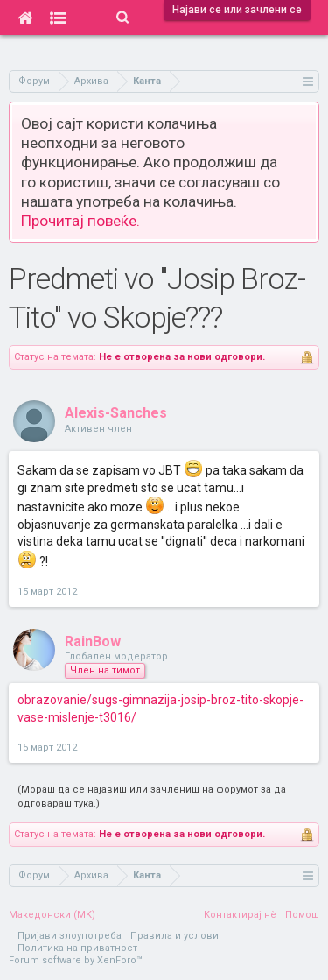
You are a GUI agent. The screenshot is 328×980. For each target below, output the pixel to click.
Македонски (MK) (52, 915)
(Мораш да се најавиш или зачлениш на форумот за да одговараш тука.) (152, 797)
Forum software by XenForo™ (76, 960)
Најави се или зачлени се (237, 10)
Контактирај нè (240, 915)
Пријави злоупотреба (70, 936)
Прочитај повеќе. (80, 221)
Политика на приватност (77, 948)
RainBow (93, 642)
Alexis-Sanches (116, 413)
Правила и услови (174, 936)
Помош (302, 915)
